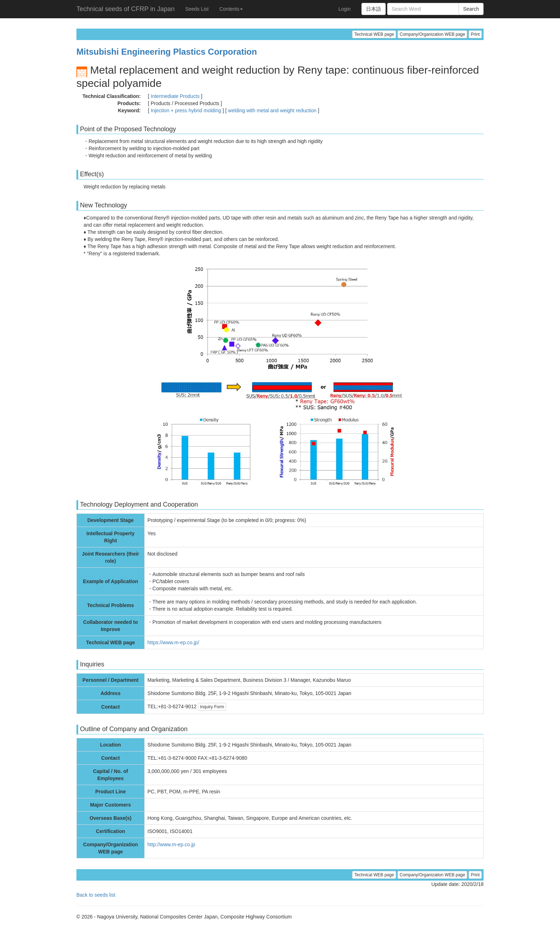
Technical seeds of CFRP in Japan (126, 9)
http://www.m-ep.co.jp (171, 844)
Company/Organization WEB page (432, 34)
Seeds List (197, 9)
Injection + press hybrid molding (186, 110)
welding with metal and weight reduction (272, 110)
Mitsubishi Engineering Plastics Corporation (167, 52)
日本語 (374, 9)
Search (471, 9)
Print (475, 34)
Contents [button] (231, 9)
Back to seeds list (96, 895)
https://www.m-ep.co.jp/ (173, 642)
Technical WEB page (374, 34)
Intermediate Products (175, 96)
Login (344, 9)
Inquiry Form (212, 707)
